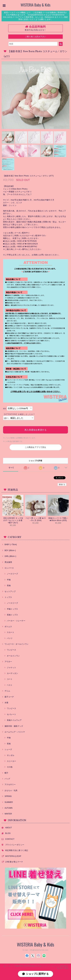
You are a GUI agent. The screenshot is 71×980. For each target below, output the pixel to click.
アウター (8, 662)
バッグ (7, 779)
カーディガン (12, 673)
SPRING (8, 796)
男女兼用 (8, 562)
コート (10, 679)
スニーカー (11, 761)
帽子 (6, 773)
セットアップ (10, 591)
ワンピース (11, 650)
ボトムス (8, 627)
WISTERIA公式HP (13, 856)
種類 (5, 409)
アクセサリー (10, 785)
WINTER (8, 814)
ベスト (10, 685)
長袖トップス (12, 615)
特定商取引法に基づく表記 (17, 850)
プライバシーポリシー (15, 845)
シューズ (8, 749)
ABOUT (9, 828)
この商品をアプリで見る (35, 447)
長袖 (9, 586)
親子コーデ (9, 697)
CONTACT (10, 839)
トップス (8, 597)
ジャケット (11, 668)
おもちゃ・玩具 (11, 790)
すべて (11, 468)
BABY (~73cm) (11, 545)
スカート (11, 632)
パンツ (10, 638)
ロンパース (9, 568)
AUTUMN (8, 808)
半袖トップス (12, 609)
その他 (10, 767)
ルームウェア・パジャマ (15, 732)
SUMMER (9, 802)
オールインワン (13, 656)
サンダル (11, 755)
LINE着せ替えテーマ (14, 862)
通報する (62, 485)
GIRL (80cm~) (10, 556)
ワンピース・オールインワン (17, 644)
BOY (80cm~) (10, 550)
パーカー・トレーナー (16, 621)
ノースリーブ (12, 574)
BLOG (8, 833)
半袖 (9, 580)
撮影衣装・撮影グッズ (14, 726)
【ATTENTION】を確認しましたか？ (19, 414)
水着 (6, 703)
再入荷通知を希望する (36, 430)
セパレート (11, 714)
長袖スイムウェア (14, 720)
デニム (7, 691)
